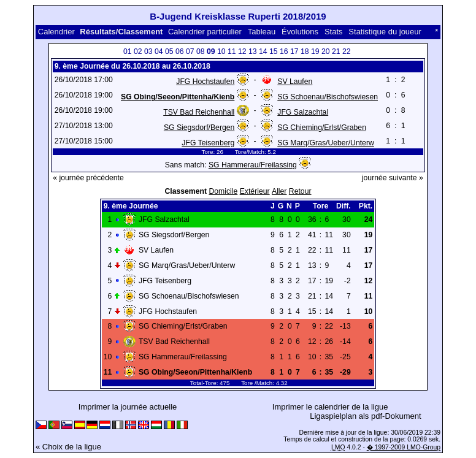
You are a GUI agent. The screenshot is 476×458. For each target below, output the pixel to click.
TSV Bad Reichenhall (199, 112)
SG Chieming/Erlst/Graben (322, 128)
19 (315, 52)
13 (253, 52)
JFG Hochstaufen (205, 82)
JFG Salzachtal (303, 112)
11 (232, 52)
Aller (279, 191)
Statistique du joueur (385, 32)
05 (169, 52)
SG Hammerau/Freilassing (253, 165)
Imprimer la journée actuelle (128, 407)
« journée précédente (88, 178)
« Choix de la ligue (68, 447)
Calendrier (56, 32)
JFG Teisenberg (208, 143)
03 (148, 52)
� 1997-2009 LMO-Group (404, 447)
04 (159, 52)
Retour (300, 191)
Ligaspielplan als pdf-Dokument (365, 416)
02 (138, 52)
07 (190, 52)
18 (305, 52)
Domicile (223, 191)
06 (180, 52)
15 (274, 52)
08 (201, 52)
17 (294, 52)
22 (347, 52)
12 (242, 52)
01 (128, 52)
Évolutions (300, 32)
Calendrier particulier (205, 32)
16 (284, 52)
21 (336, 52)
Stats (334, 32)
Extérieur (255, 191)
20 (326, 52)
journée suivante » (393, 178)
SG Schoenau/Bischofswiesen (328, 97)
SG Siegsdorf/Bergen (199, 128)
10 (221, 52)
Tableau (262, 32)
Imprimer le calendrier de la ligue (330, 407)
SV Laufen (295, 82)
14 (263, 52)
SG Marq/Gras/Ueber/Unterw (326, 143)
